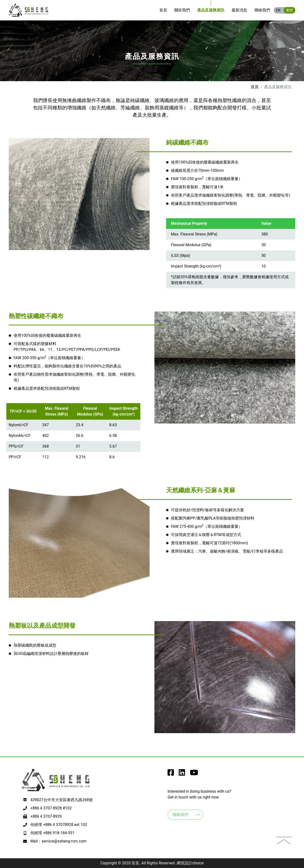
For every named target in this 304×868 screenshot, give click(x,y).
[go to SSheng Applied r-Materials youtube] (194, 774)
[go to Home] (163, 10)
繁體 (289, 10)
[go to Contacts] (262, 10)
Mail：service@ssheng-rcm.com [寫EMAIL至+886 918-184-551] (58, 841)
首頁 (255, 87)
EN (278, 10)
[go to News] (239, 10)
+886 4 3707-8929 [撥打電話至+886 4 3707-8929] (46, 816)
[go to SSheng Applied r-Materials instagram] (182, 774)
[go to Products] (211, 10)
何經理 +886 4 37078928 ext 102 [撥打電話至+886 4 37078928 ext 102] (59, 825)
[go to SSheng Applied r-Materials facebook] (171, 774)
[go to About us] (182, 10)
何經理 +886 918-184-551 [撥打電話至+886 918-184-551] (52, 833)
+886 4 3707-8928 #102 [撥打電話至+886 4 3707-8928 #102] (51, 808)
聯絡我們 (180, 815)
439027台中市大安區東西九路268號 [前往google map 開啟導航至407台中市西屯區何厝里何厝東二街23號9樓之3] (62, 800)
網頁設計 (185, 863)
